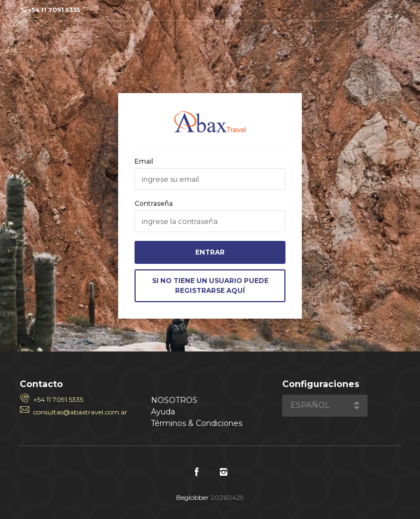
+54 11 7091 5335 (58, 399)
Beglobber (192, 497)
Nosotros (174, 400)
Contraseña (154, 203)
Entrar (210, 252)
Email (144, 161)
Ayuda (163, 412)
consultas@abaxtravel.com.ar (80, 412)
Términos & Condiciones (197, 423)
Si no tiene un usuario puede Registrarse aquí (210, 286)
